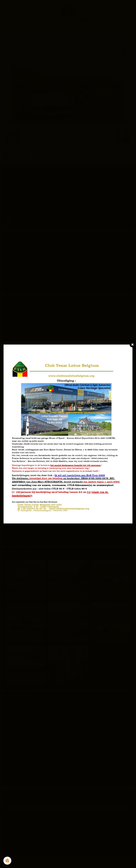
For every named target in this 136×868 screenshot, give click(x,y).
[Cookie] (8, 861)
